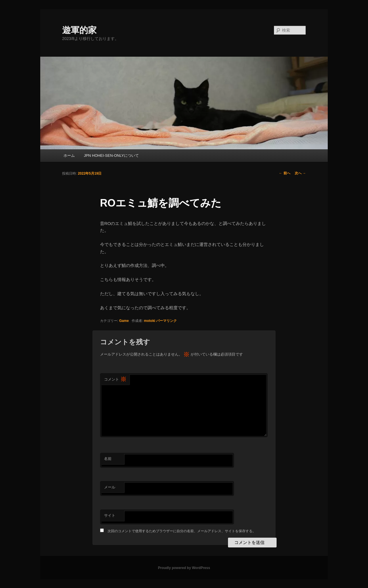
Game (124, 321)
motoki (150, 321)
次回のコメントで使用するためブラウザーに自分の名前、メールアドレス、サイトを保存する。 (182, 531)
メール (110, 487)
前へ (284, 173)
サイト (110, 515)
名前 (108, 459)
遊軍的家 (79, 30)
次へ (300, 173)
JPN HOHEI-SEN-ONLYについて (111, 155)
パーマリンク (166, 321)
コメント (115, 380)
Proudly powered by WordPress (184, 568)
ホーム (69, 155)
